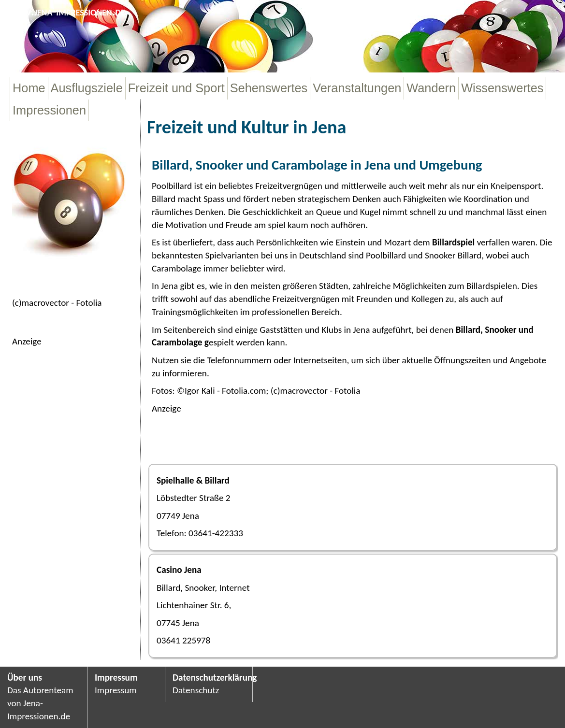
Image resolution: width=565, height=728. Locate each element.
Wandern (431, 88)
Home (29, 88)
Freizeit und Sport (176, 88)
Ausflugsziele (87, 88)
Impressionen (49, 110)
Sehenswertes (269, 88)
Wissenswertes (502, 88)
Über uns (25, 678)
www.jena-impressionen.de (66, 11)
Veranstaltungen (357, 88)
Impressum (116, 678)
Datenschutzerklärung (209, 678)
